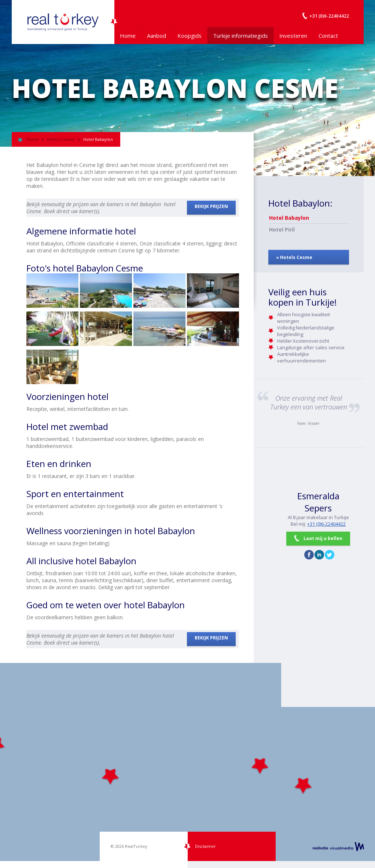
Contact (328, 36)
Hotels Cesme (61, 139)
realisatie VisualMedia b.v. (338, 846)
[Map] (187, 762)
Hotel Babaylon (289, 218)
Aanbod (157, 36)
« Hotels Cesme (294, 257)
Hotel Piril (282, 229)
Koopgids (190, 36)
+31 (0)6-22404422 (326, 524)
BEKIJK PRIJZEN (211, 206)
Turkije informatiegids (240, 36)
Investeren (293, 36)
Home (128, 36)
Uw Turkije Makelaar (63, 22)
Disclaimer (205, 846)
